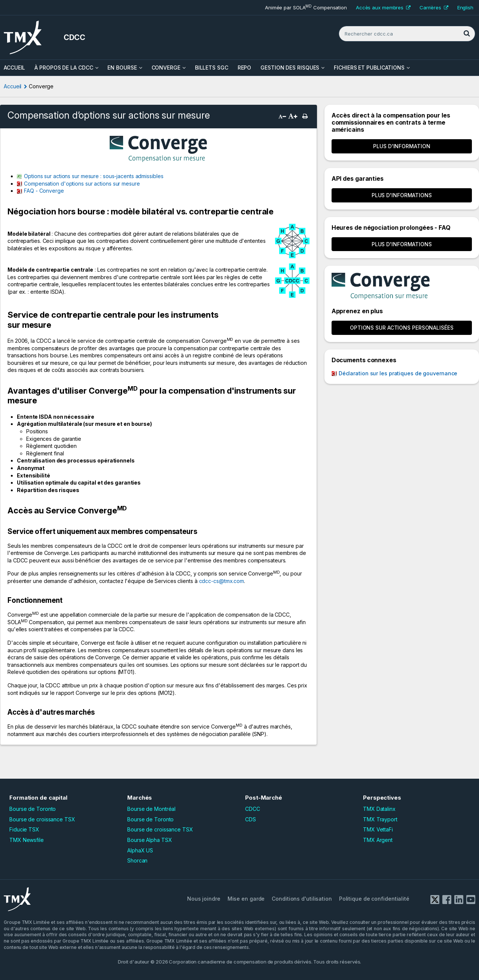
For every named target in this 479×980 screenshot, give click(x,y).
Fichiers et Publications (369, 68)
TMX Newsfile (27, 840)
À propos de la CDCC (64, 68)
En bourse (122, 68)
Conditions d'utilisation (302, 899)
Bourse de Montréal (151, 809)
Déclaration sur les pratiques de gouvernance (398, 373)
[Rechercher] (467, 34)
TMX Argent (378, 840)
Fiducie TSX (24, 829)
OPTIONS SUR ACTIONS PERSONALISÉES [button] (402, 328)
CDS (251, 819)
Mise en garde (246, 899)
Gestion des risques (290, 68)
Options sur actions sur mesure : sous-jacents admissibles (94, 176)
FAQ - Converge (44, 191)
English (465, 7)
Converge (166, 68)
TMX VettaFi (378, 829)
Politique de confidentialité (374, 899)
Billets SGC (212, 68)
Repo (245, 68)
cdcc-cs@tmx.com (222, 581)
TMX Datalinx (379, 809)
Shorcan (137, 860)
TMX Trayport (380, 819)
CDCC (253, 809)
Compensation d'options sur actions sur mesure (82, 184)
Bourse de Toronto (33, 809)
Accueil (13, 86)
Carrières (434, 7)
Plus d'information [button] (402, 146)
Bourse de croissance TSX (42, 819)
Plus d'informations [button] (402, 195)
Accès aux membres (383, 7)
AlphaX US (140, 850)
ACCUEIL (14, 68)
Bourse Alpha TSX (150, 840)
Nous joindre (204, 899)
